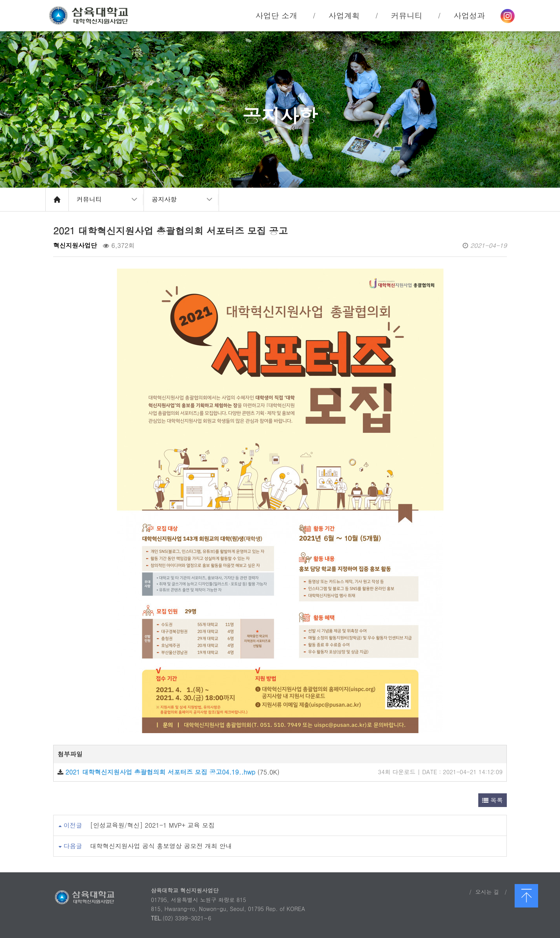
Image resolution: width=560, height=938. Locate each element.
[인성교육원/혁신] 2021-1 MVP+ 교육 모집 (152, 825)
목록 (493, 800)
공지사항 (164, 199)
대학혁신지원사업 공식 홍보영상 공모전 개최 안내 (161, 846)
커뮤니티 (89, 199)
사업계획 (344, 15)
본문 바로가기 (0, 0)
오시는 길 (487, 892)
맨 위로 (526, 896)
